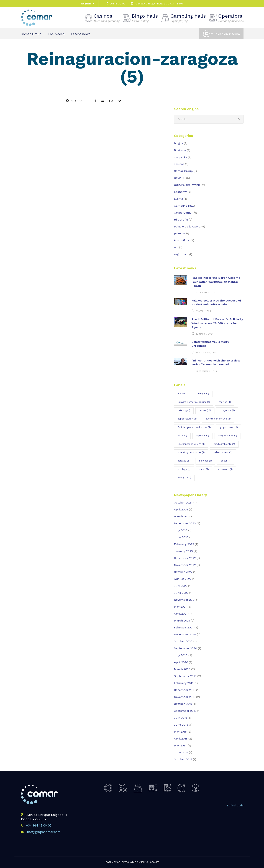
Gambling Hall (184, 206)
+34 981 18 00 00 (39, 825)
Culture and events (187, 185)
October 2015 (183, 759)
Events (178, 199)
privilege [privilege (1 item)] (184, 469)
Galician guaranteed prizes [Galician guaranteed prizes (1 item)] (194, 427)
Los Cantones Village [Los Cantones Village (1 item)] (191, 444)
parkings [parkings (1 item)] (205, 461)
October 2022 (183, 572)
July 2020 (181, 655)
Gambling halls (188, 18)
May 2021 (180, 607)
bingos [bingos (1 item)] (204, 394)
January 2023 (183, 551)
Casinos (106, 18)
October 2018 (183, 704)
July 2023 (181, 530)
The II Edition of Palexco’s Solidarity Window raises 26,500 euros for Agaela (217, 323)
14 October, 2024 (206, 293)
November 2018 (185, 697)
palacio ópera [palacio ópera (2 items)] (223, 452)
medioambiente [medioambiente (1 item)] (224, 444)
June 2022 (181, 593)
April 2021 (181, 614)
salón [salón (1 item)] (204, 469)
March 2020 (182, 669)
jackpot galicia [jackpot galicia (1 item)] (227, 436)
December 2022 (185, 558)
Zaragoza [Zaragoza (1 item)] (184, 478)
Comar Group (31, 34)
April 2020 (181, 662)
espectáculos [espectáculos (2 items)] (187, 419)
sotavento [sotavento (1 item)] (225, 469)
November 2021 (185, 600)
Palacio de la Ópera (187, 226)
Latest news (81, 34)
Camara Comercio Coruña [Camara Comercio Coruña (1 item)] (194, 402)
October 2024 (183, 503)
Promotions (182, 240)
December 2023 (185, 523)
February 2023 (184, 544)
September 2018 (185, 711)
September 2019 (185, 676)
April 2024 (181, 509)
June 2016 (181, 752)
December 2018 (185, 690)
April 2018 (181, 739)
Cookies (155, 862)
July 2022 (181, 586)
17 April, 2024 (203, 311)
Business (180, 150)
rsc (176, 247)
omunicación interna (224, 34)
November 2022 (185, 565)
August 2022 (183, 579)
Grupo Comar (183, 213)
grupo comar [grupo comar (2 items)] (229, 427)
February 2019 (184, 683)
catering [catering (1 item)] (184, 410)
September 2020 (185, 648)
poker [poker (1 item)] (226, 461)
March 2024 (182, 516)
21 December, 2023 (206, 371)
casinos (179, 164)
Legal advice (112, 862)
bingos (178, 143)
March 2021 (182, 621)
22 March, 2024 (204, 334)
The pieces (56, 34)
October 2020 (183, 641)
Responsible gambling (135, 862)
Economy (180, 192)
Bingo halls (145, 18)
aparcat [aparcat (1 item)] (183, 394)
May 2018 (180, 732)
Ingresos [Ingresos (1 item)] (202, 436)
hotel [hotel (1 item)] (182, 436)
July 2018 (180, 718)
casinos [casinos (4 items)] (225, 402)
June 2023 (181, 537)
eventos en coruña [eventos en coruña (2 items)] (218, 419)
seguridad (181, 254)
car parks (180, 157)
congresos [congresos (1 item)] (227, 410)
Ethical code (235, 805)
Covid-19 (180, 178)
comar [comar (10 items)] (205, 410)
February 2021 (184, 627)
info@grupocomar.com (43, 832)
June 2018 (181, 725)
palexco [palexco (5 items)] (184, 461)
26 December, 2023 (207, 353)
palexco (179, 233)
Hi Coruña (181, 220)
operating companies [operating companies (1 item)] (191, 452)
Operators (231, 18)
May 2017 (180, 745)
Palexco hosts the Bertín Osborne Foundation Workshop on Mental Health (216, 282)
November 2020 (185, 634)
